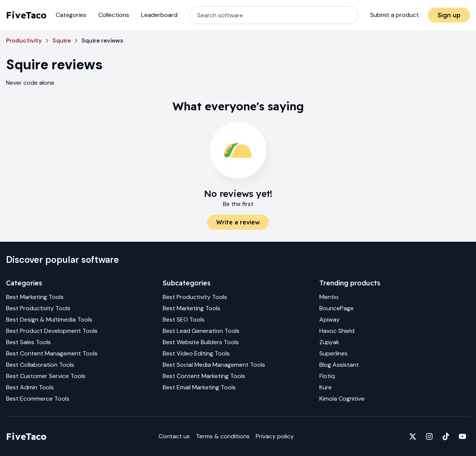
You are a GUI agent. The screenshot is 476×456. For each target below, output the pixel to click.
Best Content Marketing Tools (204, 376)
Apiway (330, 320)
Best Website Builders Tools (201, 342)
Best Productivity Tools (38, 308)
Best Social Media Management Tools (214, 365)
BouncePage (336, 308)
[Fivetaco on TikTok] (446, 436)
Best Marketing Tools (35, 297)
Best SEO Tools (184, 320)
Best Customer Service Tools (46, 376)
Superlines (333, 353)
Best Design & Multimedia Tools (49, 320)
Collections (114, 15)
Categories (71, 15)
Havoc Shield (337, 331)
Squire (62, 40)
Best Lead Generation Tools (201, 331)
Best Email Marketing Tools (199, 387)
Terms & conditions (223, 436)
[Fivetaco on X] (413, 436)
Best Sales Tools (28, 342)
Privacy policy (275, 436)
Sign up (449, 15)
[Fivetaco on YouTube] (462, 436)
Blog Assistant (339, 365)
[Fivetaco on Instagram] (429, 436)
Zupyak (329, 342)
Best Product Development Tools (52, 331)
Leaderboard (159, 15)
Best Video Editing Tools (196, 353)
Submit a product (394, 15)
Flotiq (327, 376)
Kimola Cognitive (342, 399)
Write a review (238, 222)
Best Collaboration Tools (40, 365)
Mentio (329, 297)
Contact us (174, 436)
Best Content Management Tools (52, 353)
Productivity (24, 40)
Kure (326, 387)
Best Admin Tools (30, 387)
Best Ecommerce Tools (38, 399)
